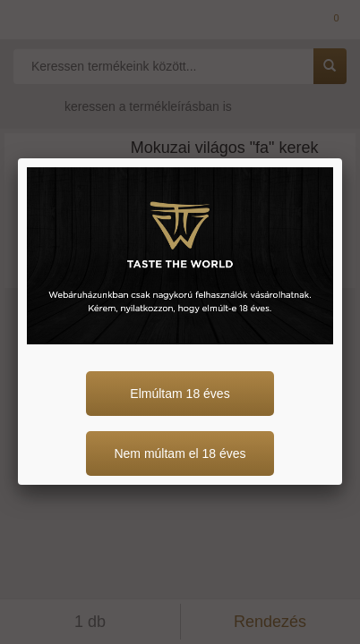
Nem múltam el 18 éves (180, 453)
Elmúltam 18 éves (180, 394)
